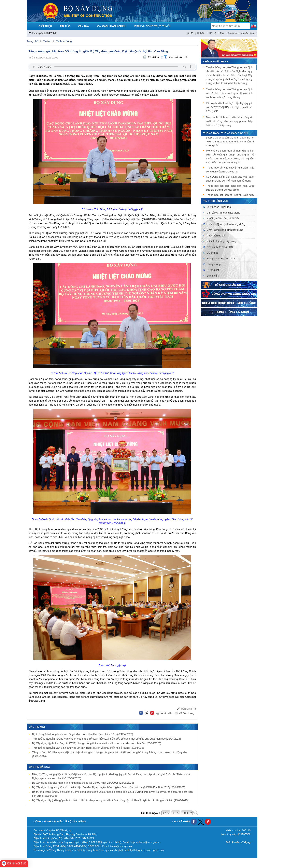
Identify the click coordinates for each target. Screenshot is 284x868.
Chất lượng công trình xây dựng (225, 230)
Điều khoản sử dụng (238, 842)
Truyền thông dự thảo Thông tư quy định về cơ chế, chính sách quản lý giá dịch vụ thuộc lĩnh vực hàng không (229, 93)
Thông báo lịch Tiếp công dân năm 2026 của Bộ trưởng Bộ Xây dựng (230, 189)
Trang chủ (32, 41)
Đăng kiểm (213, 276)
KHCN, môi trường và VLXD (223, 218)
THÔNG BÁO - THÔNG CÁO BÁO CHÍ (226, 133)
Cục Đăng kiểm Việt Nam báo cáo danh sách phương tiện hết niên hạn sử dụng (230, 179)
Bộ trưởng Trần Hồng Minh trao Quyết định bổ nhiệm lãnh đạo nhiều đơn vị (83, 734)
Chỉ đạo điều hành (216, 62)
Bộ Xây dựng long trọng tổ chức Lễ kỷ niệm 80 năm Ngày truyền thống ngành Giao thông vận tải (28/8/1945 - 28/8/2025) (109, 787)
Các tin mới (37, 727)
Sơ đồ (190, 33)
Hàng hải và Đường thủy (221, 258)
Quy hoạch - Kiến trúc (219, 207)
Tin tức (47, 41)
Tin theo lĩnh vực (216, 201)
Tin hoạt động (64, 41)
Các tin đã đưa (39, 767)
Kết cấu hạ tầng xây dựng (221, 241)
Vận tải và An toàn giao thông (223, 213)
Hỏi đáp (201, 33)
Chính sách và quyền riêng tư (242, 33)
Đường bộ (213, 253)
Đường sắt (213, 270)
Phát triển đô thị (216, 236)
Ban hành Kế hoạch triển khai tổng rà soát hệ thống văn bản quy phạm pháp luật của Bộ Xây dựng (229, 121)
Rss (222, 33)
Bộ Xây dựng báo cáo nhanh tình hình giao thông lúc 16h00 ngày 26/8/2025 (83, 783)
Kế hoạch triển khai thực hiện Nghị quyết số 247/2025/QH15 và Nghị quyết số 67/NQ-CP (229, 107)
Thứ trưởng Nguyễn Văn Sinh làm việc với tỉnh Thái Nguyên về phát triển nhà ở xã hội (89, 748)
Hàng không (214, 264)
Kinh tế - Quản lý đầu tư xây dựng (226, 224)
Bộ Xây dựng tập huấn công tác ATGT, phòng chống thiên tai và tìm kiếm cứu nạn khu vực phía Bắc (97, 743)
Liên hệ (213, 33)
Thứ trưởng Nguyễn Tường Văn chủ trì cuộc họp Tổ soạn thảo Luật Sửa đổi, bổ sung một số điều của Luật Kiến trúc (106, 739)
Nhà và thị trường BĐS (220, 247)
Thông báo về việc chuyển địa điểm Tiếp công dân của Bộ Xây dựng (230, 170)
